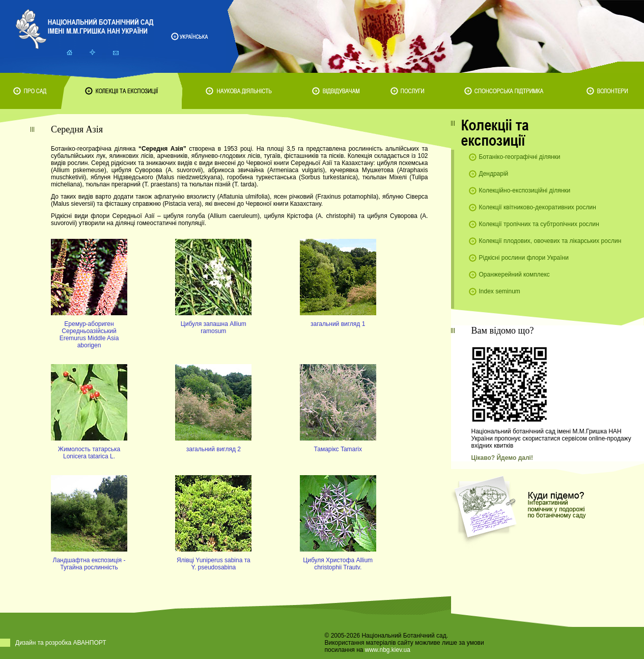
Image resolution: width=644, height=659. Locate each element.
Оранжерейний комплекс (514, 274)
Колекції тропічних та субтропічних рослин (539, 224)
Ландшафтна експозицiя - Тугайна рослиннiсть (89, 564)
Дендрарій (494, 174)
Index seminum (500, 291)
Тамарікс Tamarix (338, 449)
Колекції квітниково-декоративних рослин (538, 207)
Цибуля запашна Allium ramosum (214, 327)
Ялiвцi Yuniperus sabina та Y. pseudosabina (214, 564)
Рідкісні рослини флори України (524, 258)
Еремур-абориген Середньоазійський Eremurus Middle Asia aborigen (89, 335)
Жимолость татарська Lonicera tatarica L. (89, 453)
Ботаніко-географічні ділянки (520, 157)
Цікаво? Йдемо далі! (502, 458)
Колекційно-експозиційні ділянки (525, 190)
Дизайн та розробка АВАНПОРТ (61, 643)
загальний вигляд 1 (338, 324)
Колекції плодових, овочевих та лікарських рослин (550, 241)
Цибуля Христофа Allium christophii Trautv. (338, 564)
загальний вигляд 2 (214, 449)
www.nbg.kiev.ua (388, 650)
